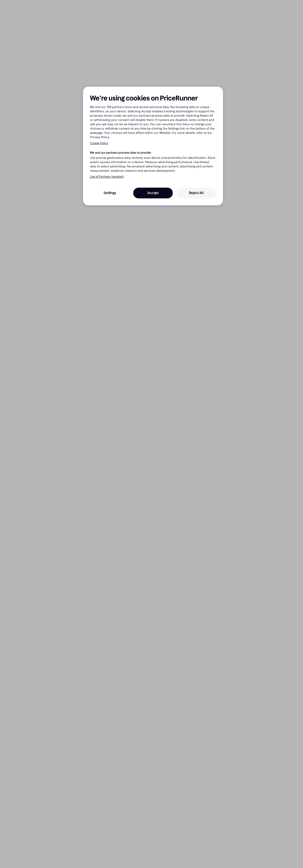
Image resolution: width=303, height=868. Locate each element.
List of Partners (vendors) (107, 177)
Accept (153, 193)
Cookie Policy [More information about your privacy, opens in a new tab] (99, 143)
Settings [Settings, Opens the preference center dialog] (110, 193)
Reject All (196, 193)
